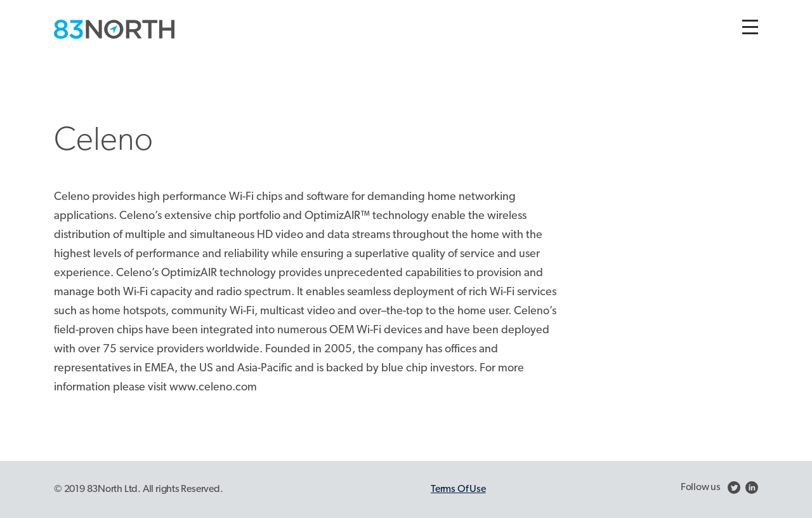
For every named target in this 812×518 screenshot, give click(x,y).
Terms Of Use (458, 489)
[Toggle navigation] (750, 27)
